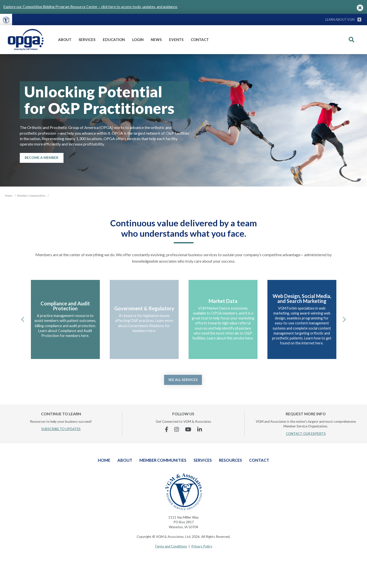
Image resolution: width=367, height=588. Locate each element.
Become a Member (42, 158)
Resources (230, 460)
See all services (183, 380)
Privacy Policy (202, 546)
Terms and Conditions (171, 546)
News (156, 40)
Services (87, 40)
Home (104, 460)
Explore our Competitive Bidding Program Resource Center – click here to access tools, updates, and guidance (90, 7)
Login (138, 40)
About (65, 40)
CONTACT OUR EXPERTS (306, 434)
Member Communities (163, 460)
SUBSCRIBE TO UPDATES (61, 429)
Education (114, 40)
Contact (200, 40)
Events (176, 40)
